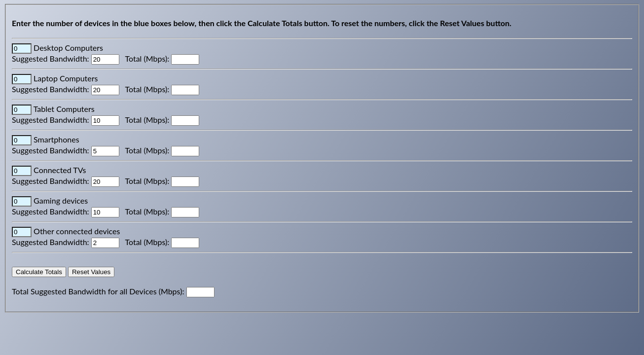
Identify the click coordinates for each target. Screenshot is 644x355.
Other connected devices (77, 231)
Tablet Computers (64, 109)
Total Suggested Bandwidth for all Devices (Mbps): (99, 291)
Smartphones (56, 139)
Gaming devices (61, 200)
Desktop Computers (68, 48)
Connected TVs (60, 170)
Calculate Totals (39, 272)
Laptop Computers (66, 78)
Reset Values (91, 272)
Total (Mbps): (148, 58)
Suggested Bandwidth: (52, 58)
